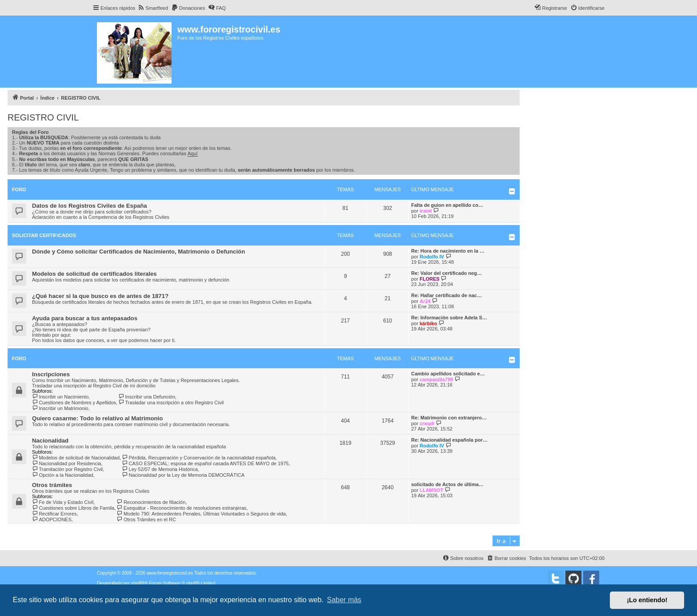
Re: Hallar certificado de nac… (447, 295)
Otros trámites (52, 485)
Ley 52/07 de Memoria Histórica (160, 469)
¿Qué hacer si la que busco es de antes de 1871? (100, 296)
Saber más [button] (344, 600)
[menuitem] (153, 8)
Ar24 (425, 301)
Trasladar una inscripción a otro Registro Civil (171, 403)
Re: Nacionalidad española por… (449, 440)
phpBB (138, 583)
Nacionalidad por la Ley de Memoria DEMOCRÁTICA (183, 475)
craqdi (427, 423)
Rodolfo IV (432, 257)
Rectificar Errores (54, 514)
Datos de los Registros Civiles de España (90, 206)
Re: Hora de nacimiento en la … (448, 251)
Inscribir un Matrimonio (60, 408)
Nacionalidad (50, 441)
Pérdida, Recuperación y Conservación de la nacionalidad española (199, 458)
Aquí (193, 153)
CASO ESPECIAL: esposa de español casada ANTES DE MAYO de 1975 (205, 463)
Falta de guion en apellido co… (447, 205)
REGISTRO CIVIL (43, 117)
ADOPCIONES (52, 519)
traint (426, 211)
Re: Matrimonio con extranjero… (449, 418)
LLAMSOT (431, 490)
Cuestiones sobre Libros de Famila (73, 508)
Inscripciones (51, 374)
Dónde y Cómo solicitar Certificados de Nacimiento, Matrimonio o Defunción (138, 252)
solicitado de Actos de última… (447, 484)
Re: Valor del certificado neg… (447, 273)
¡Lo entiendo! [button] (647, 600)
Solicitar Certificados (44, 235)
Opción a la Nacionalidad (63, 475)
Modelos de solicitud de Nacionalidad (76, 458)
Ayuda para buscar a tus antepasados (85, 318)
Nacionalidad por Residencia (66, 463)
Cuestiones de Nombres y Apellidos (74, 403)
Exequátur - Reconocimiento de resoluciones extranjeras (181, 508)
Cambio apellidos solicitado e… (448, 374)
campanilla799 (436, 379)
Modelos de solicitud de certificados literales (94, 274)
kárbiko (428, 323)
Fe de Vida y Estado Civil (63, 502)
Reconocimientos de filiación (151, 502)
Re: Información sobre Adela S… (449, 318)
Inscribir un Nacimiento (60, 397)
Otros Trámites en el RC (146, 519)
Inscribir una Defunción (147, 397)
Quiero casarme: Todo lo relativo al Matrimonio (97, 418)
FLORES (430, 279)
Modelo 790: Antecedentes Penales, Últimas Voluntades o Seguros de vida (201, 514)
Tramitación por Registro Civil (67, 469)
